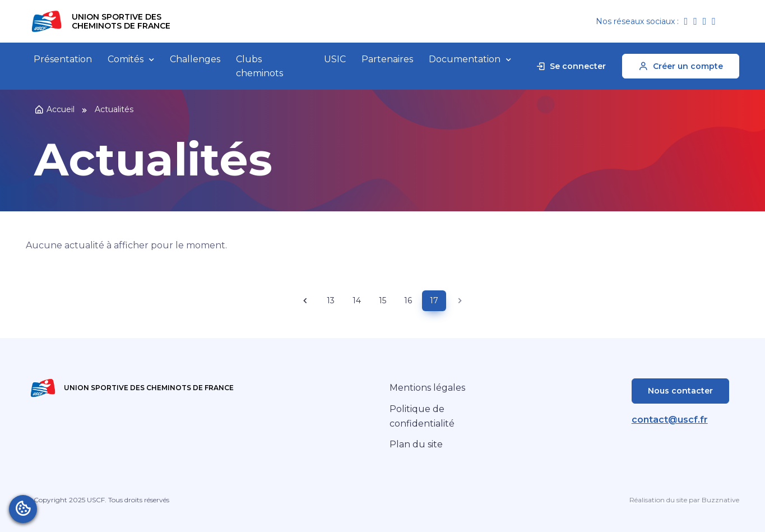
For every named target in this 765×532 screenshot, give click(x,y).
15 (382, 300)
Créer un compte (681, 66)
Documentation (465, 59)
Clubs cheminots (259, 66)
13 (331, 300)
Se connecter (571, 66)
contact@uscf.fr (670, 420)
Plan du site (416, 444)
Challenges (195, 59)
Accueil (54, 109)
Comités (126, 59)
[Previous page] (305, 301)
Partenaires (387, 59)
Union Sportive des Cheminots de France (121, 21)
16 (408, 300)
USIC (335, 59)
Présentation (63, 59)
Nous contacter (680, 391)
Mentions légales (427, 388)
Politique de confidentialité (422, 416)
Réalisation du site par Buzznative (684, 500)
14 (357, 300)
